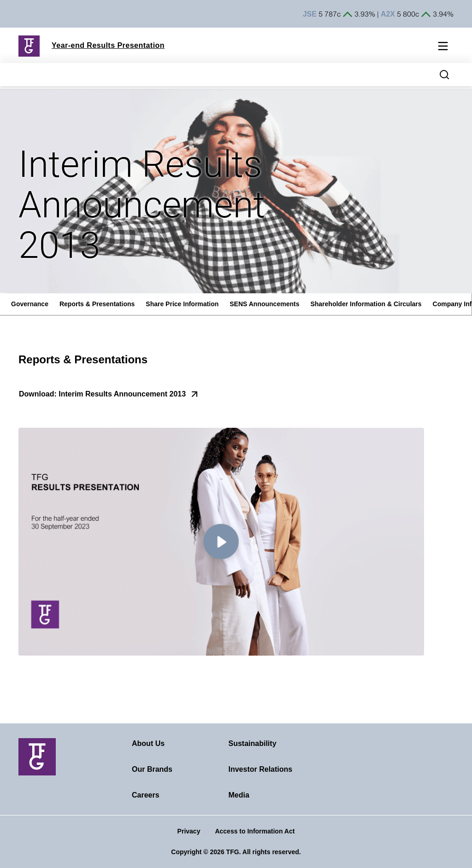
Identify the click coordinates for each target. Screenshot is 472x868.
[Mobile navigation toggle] (443, 48)
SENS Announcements (264, 304)
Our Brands (152, 769)
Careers (146, 795)
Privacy (189, 831)
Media (239, 795)
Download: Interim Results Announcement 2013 (102, 394)
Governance (30, 304)
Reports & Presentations (97, 304)
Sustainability (253, 743)
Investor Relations (261, 769)
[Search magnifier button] (444, 75)
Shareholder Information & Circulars (366, 304)
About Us (148, 743)
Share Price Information (182, 304)
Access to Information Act (255, 831)
